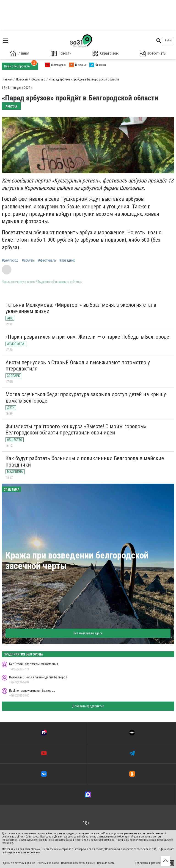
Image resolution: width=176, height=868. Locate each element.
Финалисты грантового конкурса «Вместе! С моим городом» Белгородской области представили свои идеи (76, 430)
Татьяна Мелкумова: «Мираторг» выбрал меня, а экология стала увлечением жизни (81, 308)
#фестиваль (47, 260)
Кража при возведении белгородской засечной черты (77, 561)
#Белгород (10, 260)
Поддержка (142, 863)
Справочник (106, 54)
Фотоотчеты (153, 54)
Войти (168, 40)
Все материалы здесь (88, 633)
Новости (61, 54)
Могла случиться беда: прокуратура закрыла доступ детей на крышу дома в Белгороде (86, 398)
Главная (20, 54)
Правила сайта (106, 863)
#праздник (67, 260)
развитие (157, 863)
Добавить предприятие (88, 706)
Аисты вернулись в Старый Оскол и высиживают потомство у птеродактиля (78, 366)
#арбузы (28, 260)
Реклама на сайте (48, 863)
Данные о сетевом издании (19, 863)
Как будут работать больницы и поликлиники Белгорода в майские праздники (85, 462)
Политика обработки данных (78, 863)
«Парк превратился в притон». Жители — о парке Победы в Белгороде (87, 337)
